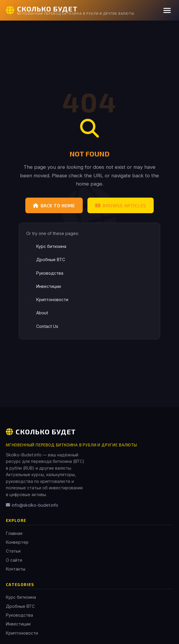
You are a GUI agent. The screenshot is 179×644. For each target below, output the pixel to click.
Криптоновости (49, 300)
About (39, 313)
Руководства (46, 273)
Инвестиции (45, 286)
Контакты (16, 569)
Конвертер (17, 542)
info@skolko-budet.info (32, 505)
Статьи (13, 551)
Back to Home (54, 205)
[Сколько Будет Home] (70, 10)
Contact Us (44, 326)
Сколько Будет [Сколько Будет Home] (41, 432)
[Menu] (167, 10)
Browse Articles (121, 205)
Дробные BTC (47, 260)
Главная (14, 533)
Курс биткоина (48, 246)
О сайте (14, 560)
